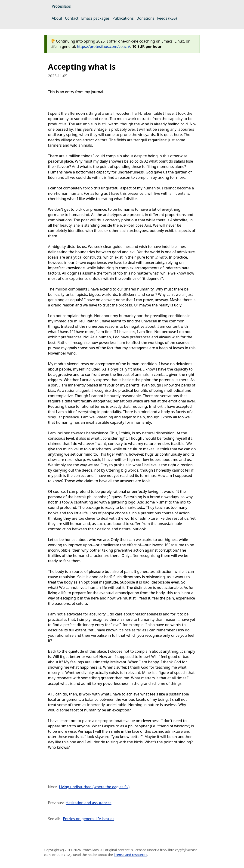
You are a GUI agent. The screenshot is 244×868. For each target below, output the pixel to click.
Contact (72, 18)
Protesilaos (61, 6)
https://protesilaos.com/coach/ (104, 46)
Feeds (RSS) (167, 18)
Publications (123, 18)
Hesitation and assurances (89, 803)
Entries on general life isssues (89, 819)
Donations (145, 18)
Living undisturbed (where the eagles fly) (94, 787)
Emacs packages (95, 18)
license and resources (130, 855)
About (57, 18)
